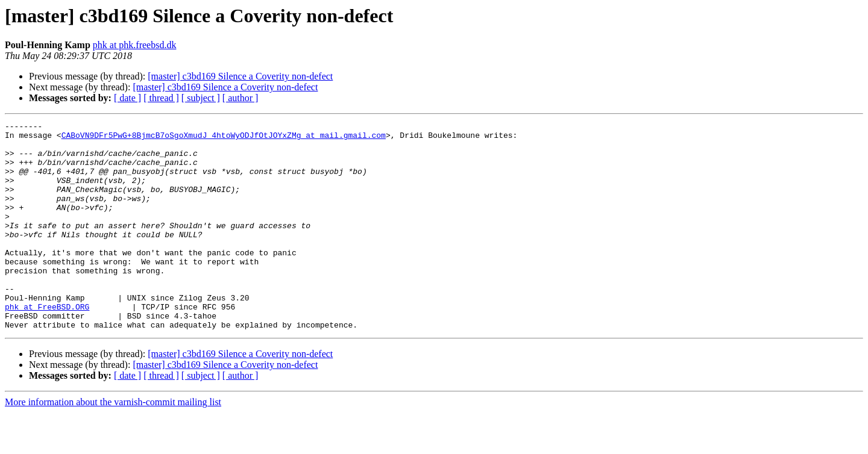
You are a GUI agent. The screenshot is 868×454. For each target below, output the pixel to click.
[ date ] (127, 98)
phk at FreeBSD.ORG (47, 344)
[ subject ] (201, 98)
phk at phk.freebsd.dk (135, 45)
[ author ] (241, 98)
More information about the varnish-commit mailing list (113, 443)
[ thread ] (161, 98)
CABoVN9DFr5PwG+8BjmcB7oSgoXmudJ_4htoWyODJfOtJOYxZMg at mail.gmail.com (224, 138)
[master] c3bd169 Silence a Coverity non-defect (240, 76)
